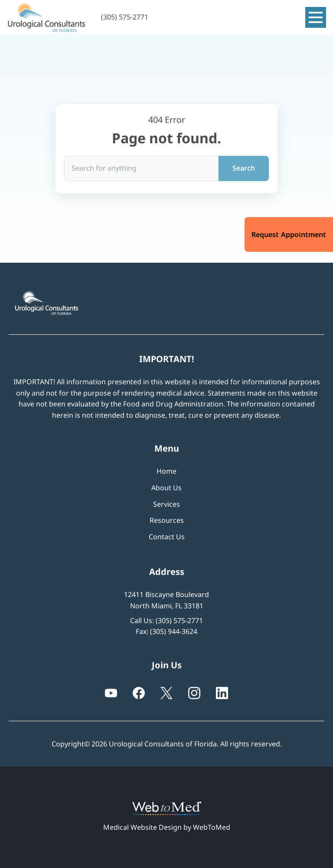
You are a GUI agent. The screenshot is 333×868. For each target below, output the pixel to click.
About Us (166, 488)
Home (166, 471)
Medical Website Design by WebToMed (167, 827)
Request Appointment (289, 234)
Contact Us (167, 537)
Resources (167, 520)
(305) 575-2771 (179, 620)
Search (244, 168)
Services (166, 504)
